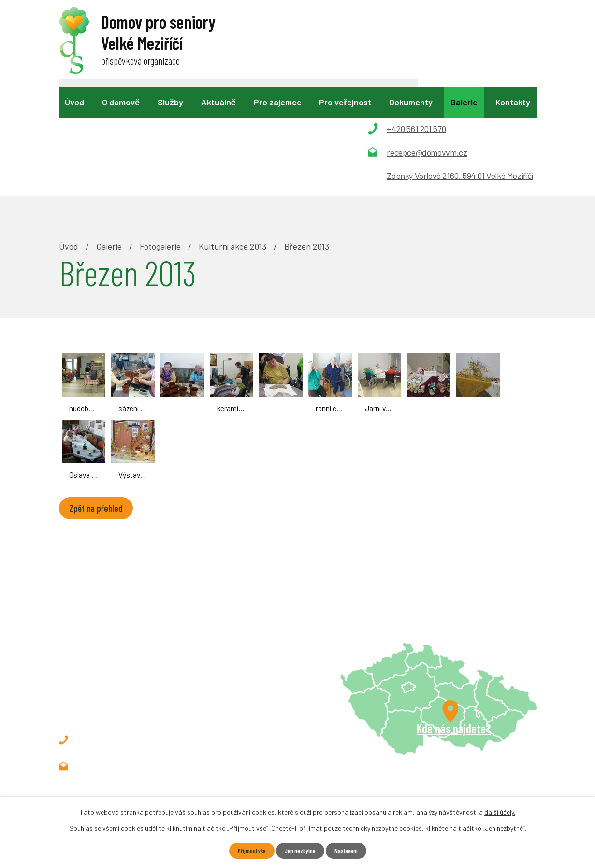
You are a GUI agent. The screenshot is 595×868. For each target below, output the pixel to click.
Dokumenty (411, 102)
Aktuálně (218, 102)
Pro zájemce (278, 102)
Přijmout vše (247, 850)
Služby (170, 102)
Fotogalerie (160, 136)
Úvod (74, 102)
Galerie (464, 102)
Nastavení (351, 850)
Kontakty (513, 102)
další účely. (500, 811)
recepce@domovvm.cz (136, 656)
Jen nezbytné (301, 850)
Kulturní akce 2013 (232, 136)
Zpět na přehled (102, 400)
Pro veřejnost (345, 102)
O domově (121, 102)
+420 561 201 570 (125, 630)
